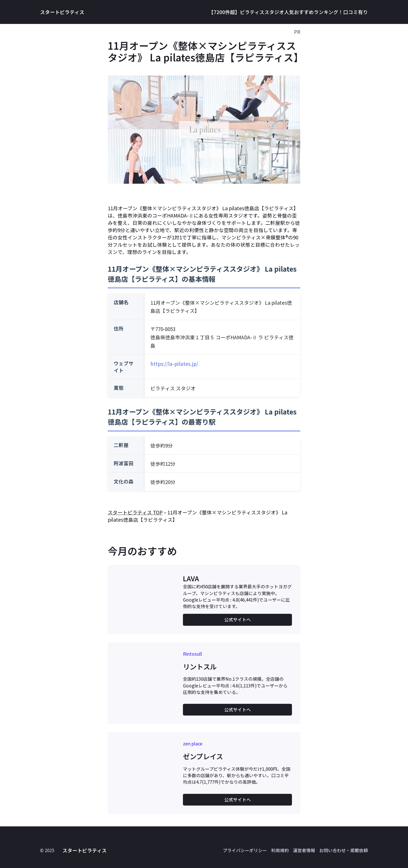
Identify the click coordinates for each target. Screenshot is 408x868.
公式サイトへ (238, 620)
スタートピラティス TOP (135, 512)
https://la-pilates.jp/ (174, 364)
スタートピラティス (62, 12)
